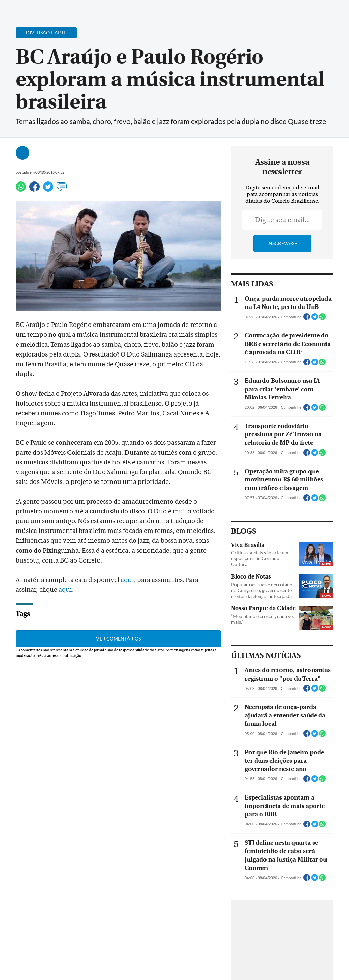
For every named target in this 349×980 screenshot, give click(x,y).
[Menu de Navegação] (18, 9)
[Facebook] (300, 12)
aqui (127, 580)
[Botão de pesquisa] (38, 9)
